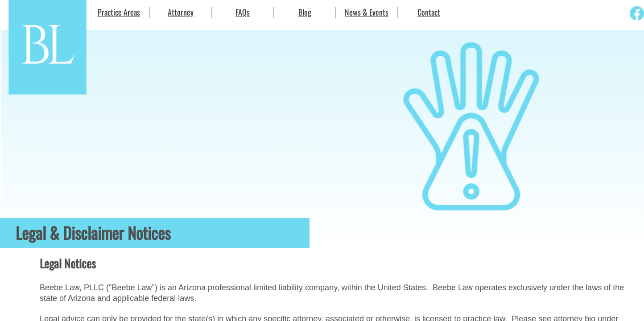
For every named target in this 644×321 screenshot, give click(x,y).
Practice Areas (119, 12)
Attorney (181, 12)
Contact (429, 12)
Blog (305, 12)
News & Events (367, 12)
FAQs (243, 12)
